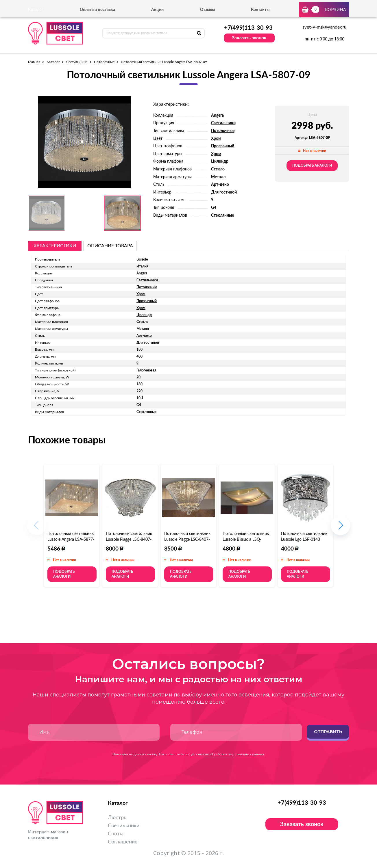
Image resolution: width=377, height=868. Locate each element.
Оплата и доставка (97, 10)
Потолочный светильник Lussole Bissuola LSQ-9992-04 (246, 540)
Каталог (53, 62)
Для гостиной (224, 192)
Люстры (118, 818)
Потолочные (104, 62)
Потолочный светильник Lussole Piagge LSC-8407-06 (129, 540)
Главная (34, 62)
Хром (216, 139)
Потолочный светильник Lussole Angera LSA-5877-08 (71, 540)
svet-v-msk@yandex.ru (325, 27)
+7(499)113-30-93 (248, 28)
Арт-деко (220, 185)
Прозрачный (223, 146)
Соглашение (123, 842)
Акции (157, 10)
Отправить (328, 732)
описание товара (110, 246)
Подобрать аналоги (312, 166)
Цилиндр (220, 161)
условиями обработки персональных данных (228, 754)
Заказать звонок (249, 38)
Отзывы (207, 10)
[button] (340, 528)
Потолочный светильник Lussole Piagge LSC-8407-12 (187, 540)
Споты (116, 834)
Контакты (260, 10)
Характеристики (55, 246)
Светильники (77, 62)
